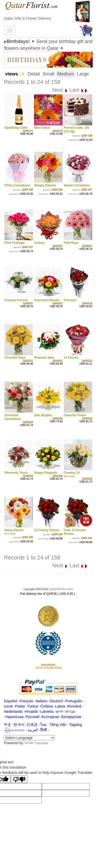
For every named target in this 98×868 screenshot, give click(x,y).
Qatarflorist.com (61, 589)
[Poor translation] (19, 779)
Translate (36, 743)
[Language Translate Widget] (29, 738)
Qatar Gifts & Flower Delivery (28, 18)
